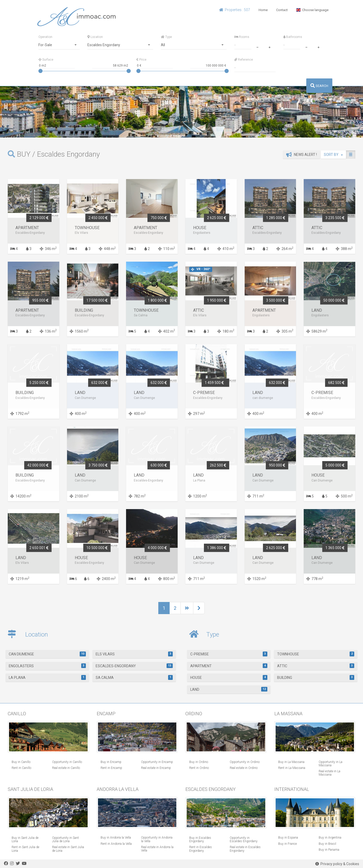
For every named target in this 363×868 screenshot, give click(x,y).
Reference (244, 60)
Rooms (242, 37)
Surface (46, 60)
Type (166, 37)
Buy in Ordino (199, 762)
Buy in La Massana (291, 762)
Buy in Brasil (327, 844)
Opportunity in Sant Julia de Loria (65, 839)
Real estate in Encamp (156, 768)
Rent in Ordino (199, 768)
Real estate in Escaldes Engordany (245, 849)
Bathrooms (293, 37)
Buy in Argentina (330, 838)
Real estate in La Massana (329, 773)
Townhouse (316, 654)
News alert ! (302, 155)
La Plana (47, 677)
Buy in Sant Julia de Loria (25, 839)
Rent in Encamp (111, 768)
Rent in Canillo (21, 768)
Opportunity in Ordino (245, 762)
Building (316, 677)
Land (229, 689)
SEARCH (319, 86)
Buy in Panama (329, 850)
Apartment (229, 666)
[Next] (187, 608)
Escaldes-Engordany (134, 666)
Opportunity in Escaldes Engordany (244, 839)
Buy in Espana (288, 838)
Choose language (312, 10)
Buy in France (287, 844)
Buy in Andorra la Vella (116, 838)
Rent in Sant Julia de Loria (25, 849)
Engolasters (47, 666)
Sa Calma (134, 677)
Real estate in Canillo (66, 768)
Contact (282, 10)
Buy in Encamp (111, 762)
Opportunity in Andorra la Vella (157, 839)
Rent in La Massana (292, 768)
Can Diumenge (47, 654)
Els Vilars (134, 654)
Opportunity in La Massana (331, 764)
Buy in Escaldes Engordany (200, 839)
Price (141, 60)
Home (263, 10)
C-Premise (229, 654)
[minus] (257, 47)
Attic (316, 666)
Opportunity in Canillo (67, 762)
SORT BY (333, 155)
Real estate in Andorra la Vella (157, 849)
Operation (45, 37)
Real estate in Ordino (244, 768)
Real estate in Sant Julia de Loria (68, 849)
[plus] (269, 47)
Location (95, 37)
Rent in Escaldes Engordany (201, 849)
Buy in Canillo (21, 762)
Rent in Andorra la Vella (116, 844)
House (229, 677)
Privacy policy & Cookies (337, 864)
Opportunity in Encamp (157, 762)
